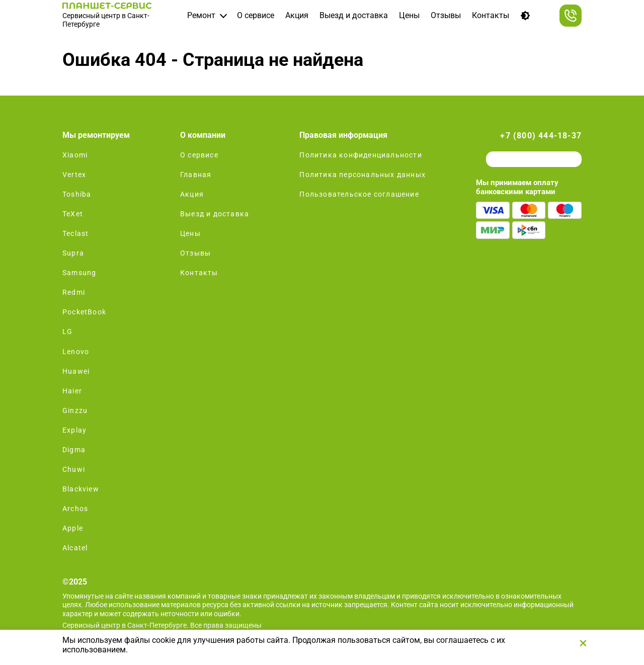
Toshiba (77, 194)
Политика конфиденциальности (360, 155)
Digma (74, 450)
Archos (75, 509)
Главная (196, 175)
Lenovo (76, 352)
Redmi (74, 292)
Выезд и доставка (354, 15)
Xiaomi (75, 155)
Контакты (491, 15)
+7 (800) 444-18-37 (541, 136)
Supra (73, 253)
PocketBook (84, 312)
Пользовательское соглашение (359, 194)
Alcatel (75, 548)
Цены (409, 15)
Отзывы (446, 15)
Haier (72, 391)
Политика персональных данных (363, 175)
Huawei (76, 371)
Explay (74, 430)
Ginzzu (75, 410)
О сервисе (256, 15)
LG (67, 331)
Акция (297, 15)
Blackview (81, 489)
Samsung (79, 273)
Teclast (75, 233)
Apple (73, 528)
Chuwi (74, 469)
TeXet (73, 214)
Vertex (74, 175)
